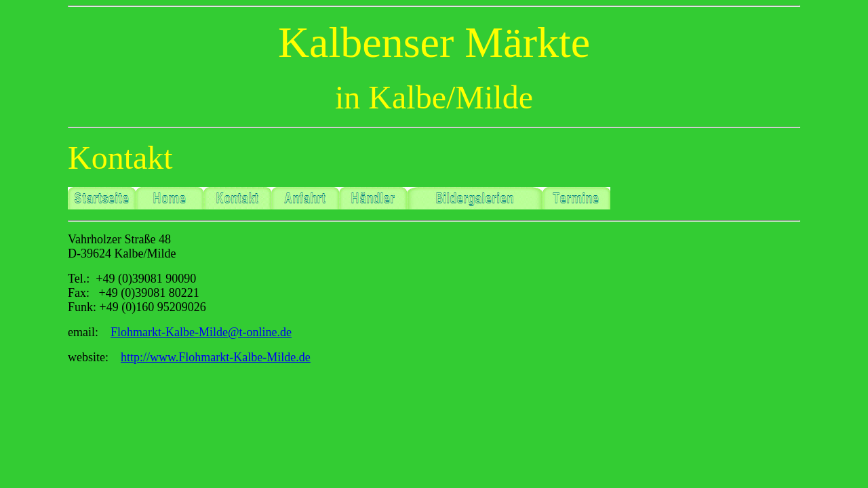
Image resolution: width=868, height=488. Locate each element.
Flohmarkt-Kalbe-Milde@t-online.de (201, 332)
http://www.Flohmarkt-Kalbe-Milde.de (216, 357)
